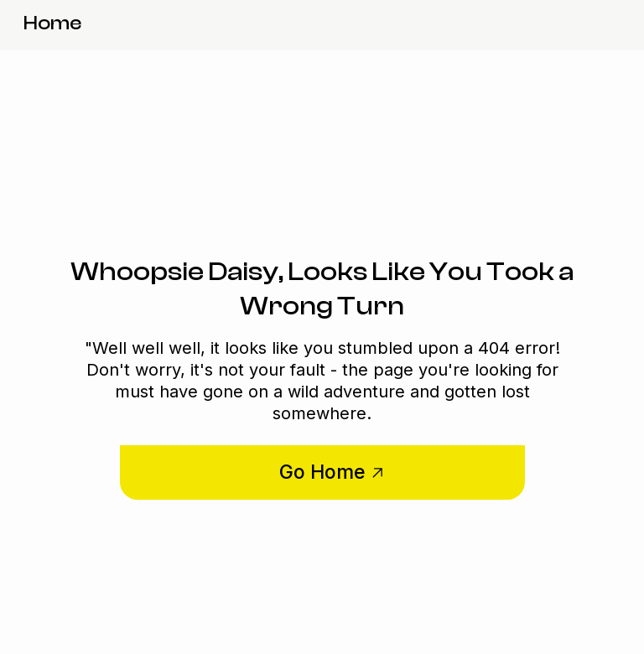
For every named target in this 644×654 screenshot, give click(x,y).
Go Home (322, 472)
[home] (52, 25)
